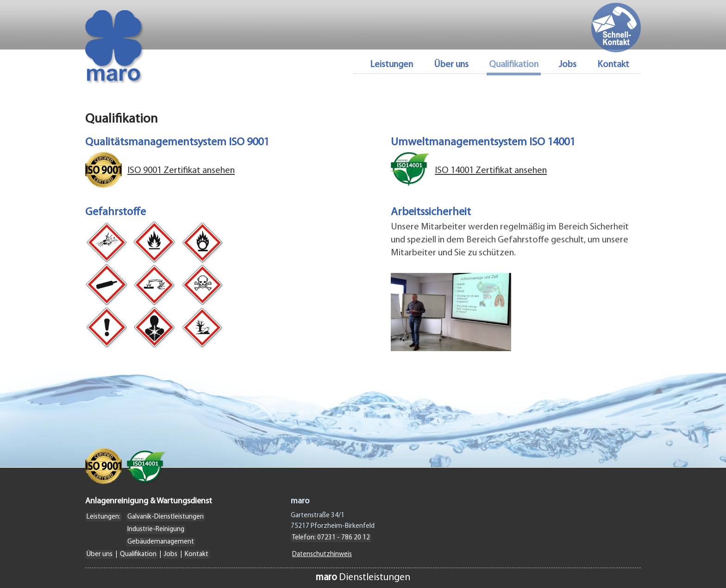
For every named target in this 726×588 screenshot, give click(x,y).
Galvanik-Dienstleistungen (166, 517)
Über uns (451, 65)
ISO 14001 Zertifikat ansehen (491, 171)
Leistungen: (103, 517)
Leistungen (391, 65)
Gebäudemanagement (161, 542)
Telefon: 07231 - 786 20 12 (331, 538)
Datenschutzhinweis (322, 554)
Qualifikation (138, 554)
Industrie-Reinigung (156, 529)
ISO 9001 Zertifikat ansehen (181, 171)
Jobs (568, 65)
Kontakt (613, 65)
